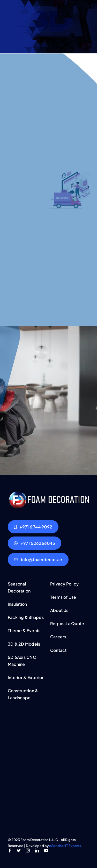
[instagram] (28, 851)
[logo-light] (48, 493)
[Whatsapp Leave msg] (35, 543)
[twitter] (19, 851)
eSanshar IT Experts (65, 846)
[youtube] (46, 851)
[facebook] (10, 851)
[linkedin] (37, 851)
